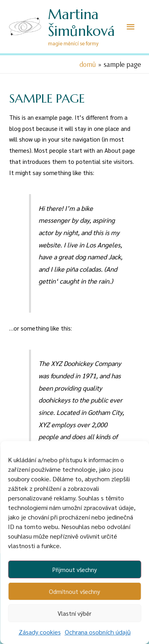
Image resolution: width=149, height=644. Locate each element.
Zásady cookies (40, 632)
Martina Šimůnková (81, 23)
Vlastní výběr (74, 613)
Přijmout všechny (75, 569)
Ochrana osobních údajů (98, 632)
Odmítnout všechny (74, 591)
